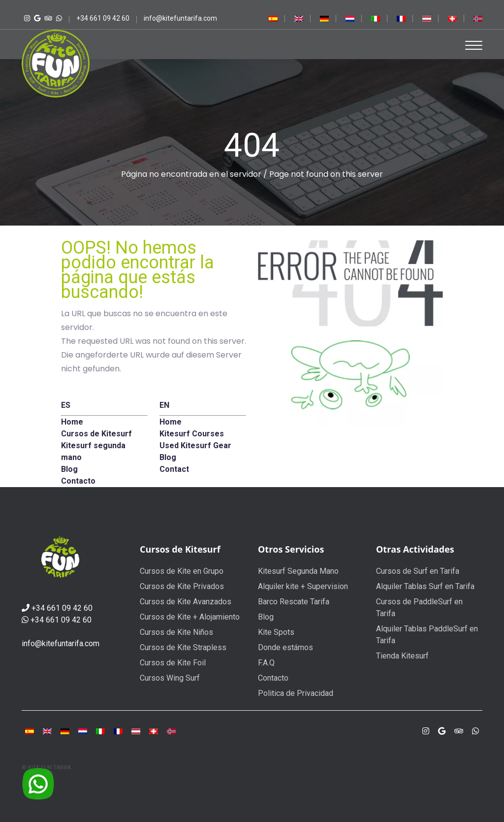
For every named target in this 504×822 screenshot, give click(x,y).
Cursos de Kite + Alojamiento (190, 617)
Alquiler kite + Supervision (303, 586)
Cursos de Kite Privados (182, 586)
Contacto (273, 678)
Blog (266, 617)
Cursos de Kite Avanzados (186, 602)
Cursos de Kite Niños (176, 632)
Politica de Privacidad (296, 693)
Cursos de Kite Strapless (183, 647)
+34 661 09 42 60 (62, 608)
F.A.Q (266, 663)
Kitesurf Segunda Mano (298, 571)
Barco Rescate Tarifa (294, 602)
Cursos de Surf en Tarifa (418, 571)
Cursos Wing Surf (170, 678)
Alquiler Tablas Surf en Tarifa (425, 586)
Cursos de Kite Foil (173, 663)
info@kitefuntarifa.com (61, 643)
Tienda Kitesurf (402, 656)
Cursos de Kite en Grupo (182, 571)
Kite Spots (276, 632)
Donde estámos (285, 647)
